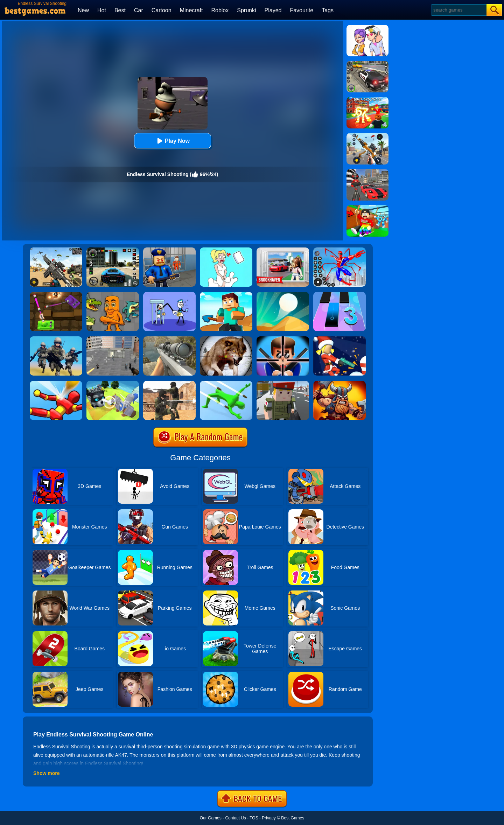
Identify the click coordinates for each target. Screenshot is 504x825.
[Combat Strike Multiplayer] (169, 383)
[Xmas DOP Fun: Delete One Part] (226, 250)
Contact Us (235, 818)
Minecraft (191, 10)
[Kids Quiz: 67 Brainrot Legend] (367, 99)
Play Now (172, 141)
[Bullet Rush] (339, 339)
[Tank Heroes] (56, 294)
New (83, 10)
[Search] (459, 10)
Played (273, 10)
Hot (102, 10)
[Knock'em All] (56, 383)
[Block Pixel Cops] (283, 383)
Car (139, 10)
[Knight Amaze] (113, 383)
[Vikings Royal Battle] (339, 383)
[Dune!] (283, 294)
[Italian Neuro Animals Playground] (113, 294)
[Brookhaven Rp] (283, 250)
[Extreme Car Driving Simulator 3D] (113, 250)
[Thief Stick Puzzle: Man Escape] (169, 294)
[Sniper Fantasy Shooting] (169, 339)
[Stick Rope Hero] (367, 172)
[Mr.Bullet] (283, 339)
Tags (328, 10)
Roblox (220, 10)
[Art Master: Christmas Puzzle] (367, 27)
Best (120, 10)
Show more (46, 773)
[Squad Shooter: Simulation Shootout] (56, 250)
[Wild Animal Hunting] (226, 339)
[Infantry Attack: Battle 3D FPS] (56, 339)
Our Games (211, 818)
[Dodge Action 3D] (226, 383)
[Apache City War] (113, 339)
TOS (254, 818)
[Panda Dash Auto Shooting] (367, 135)
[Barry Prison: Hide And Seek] (169, 250)
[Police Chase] (367, 63)
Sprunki (246, 10)
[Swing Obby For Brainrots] (367, 208)
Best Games (293, 818)
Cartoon (162, 10)
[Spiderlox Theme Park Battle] (339, 250)
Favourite (302, 10)
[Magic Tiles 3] (339, 294)
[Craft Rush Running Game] (226, 294)
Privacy (269, 818)
